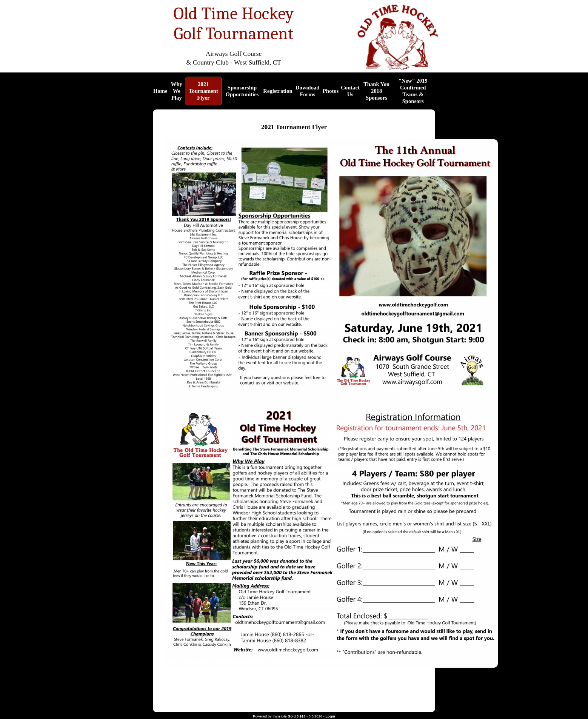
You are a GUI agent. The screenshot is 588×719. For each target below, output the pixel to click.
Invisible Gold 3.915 (289, 716)
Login (330, 716)
